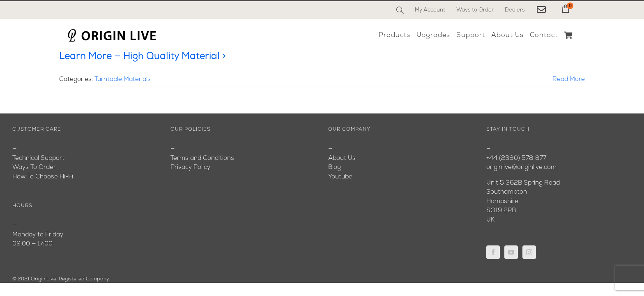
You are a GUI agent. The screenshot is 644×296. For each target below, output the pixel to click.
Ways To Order (34, 168)
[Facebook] (493, 252)
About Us (342, 158)
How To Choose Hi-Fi (43, 177)
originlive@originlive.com (521, 168)
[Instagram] (529, 252)
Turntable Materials (123, 80)
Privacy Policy (190, 168)
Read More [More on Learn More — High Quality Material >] (569, 80)
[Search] (400, 10)
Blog (335, 168)
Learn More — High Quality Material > (143, 57)
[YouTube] (511, 252)
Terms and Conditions (202, 158)
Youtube (340, 177)
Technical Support (38, 158)
